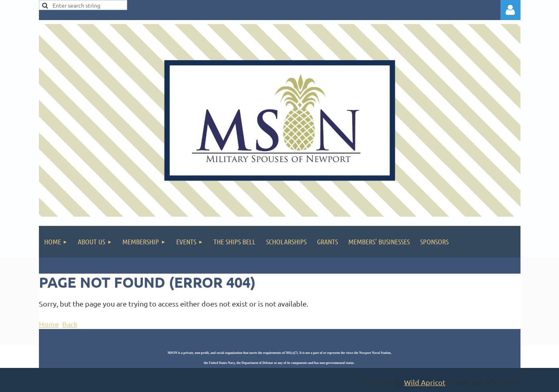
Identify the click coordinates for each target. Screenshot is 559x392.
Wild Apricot (425, 382)
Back (70, 324)
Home (49, 324)
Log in (510, 10)
